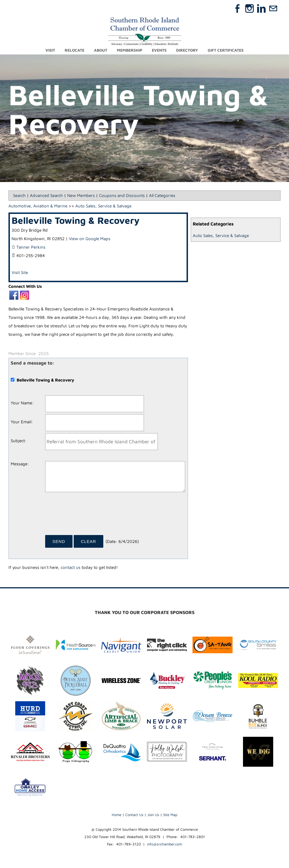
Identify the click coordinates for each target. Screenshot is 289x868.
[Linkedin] (261, 8)
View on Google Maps (90, 239)
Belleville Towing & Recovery (76, 220)
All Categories (162, 195)
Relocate (75, 50)
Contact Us (134, 815)
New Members (81, 195)
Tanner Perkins (31, 247)
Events (159, 50)
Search (19, 195)
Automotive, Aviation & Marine (38, 206)
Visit (50, 50)
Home (117, 815)
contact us (71, 567)
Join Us (153, 815)
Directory (187, 50)
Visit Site (20, 272)
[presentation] (88, 516)
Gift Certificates (226, 50)
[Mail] (273, 8)
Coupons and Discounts (122, 195)
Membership (130, 50)
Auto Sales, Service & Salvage (221, 235)
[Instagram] (249, 8)
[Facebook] (238, 8)
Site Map (170, 815)
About (101, 50)
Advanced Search (46, 195)
